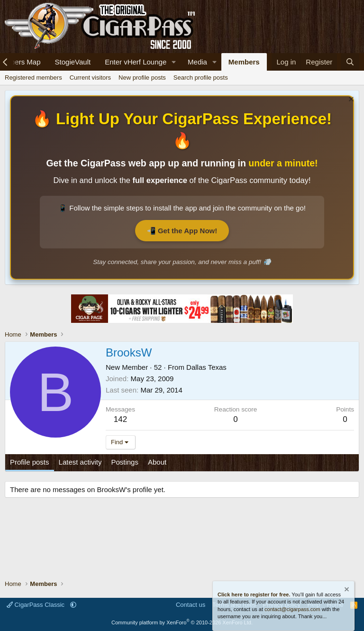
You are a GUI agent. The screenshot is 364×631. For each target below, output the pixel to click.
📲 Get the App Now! (182, 231)
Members (244, 62)
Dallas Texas (206, 367)
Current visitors (90, 78)
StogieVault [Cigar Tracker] (73, 62)
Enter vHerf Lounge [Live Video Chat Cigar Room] (136, 62)
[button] (174, 62)
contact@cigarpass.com (292, 609)
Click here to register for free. (254, 594)
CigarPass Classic (36, 605)
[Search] (350, 62)
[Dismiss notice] (350, 100)
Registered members (33, 78)
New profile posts (142, 78)
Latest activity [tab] (80, 462)
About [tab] (157, 462)
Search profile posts (201, 78)
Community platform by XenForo (182, 622)
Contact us (191, 605)
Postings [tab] (125, 462)
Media (197, 62)
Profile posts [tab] (30, 462)
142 (120, 419)
